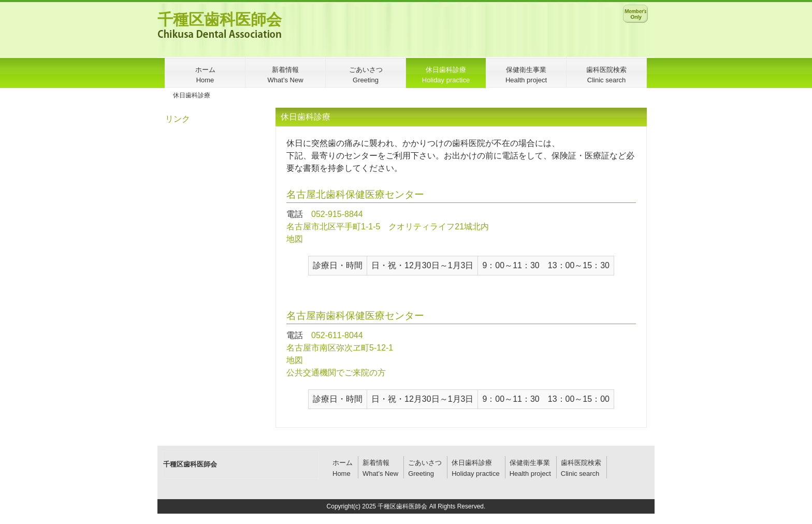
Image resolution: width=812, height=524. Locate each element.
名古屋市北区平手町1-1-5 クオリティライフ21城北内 (388, 227)
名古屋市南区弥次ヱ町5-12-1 (340, 348)
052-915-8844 (337, 214)
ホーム (343, 463)
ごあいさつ (425, 463)
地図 (295, 239)
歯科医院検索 (581, 463)
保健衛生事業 (530, 463)
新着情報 (376, 463)
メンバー (635, 13)
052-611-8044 (337, 335)
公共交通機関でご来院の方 (336, 373)
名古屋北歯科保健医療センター (355, 194)
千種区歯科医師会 (220, 19)
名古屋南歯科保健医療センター (355, 316)
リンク (178, 119)
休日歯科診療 (472, 463)
